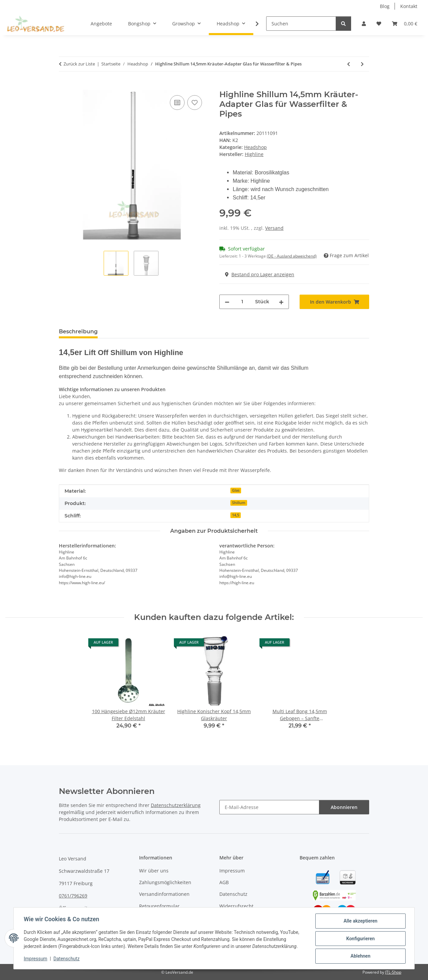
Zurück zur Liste (79, 64)
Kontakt (409, 6)
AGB (224, 882)
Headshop (255, 147)
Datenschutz (67, 959)
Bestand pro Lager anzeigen (260, 274)
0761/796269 (73, 896)
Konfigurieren (360, 939)
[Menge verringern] (227, 302)
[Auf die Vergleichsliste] (177, 103)
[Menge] (242, 302)
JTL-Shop (393, 972)
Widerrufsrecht (236, 906)
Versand (274, 228)
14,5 (236, 515)
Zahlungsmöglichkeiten (165, 882)
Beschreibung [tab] (78, 332)
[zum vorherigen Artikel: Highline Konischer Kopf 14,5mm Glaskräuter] (349, 64)
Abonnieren (344, 807)
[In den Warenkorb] (64, 86)
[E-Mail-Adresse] (269, 807)
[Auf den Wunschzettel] (195, 103)
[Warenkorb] (405, 24)
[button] (364, 24)
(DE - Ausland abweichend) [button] (292, 256)
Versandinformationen (164, 894)
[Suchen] (301, 24)
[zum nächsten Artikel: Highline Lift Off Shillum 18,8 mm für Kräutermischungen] (362, 64)
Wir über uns (154, 871)
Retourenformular (159, 906)
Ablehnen (360, 956)
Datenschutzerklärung (176, 805)
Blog (385, 6)
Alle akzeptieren (360, 922)
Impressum (36, 959)
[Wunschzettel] (379, 24)
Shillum (239, 503)
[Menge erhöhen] (281, 302)
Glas (236, 490)
